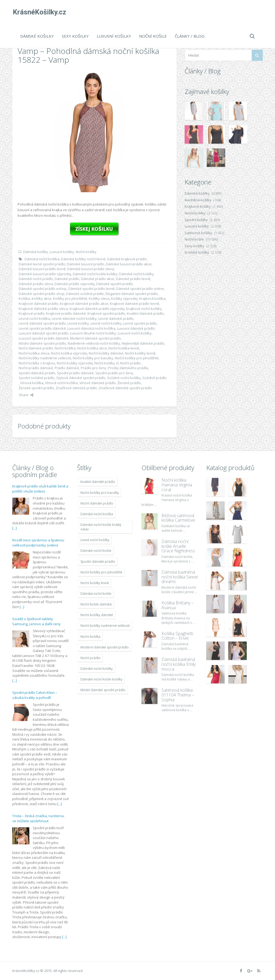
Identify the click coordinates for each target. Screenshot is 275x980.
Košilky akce (42, 298)
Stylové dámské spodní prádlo (81, 378)
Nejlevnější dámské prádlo (143, 343)
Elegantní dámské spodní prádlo (132, 294)
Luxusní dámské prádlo (136, 328)
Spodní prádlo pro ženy (114, 373)
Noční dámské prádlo (36, 348)
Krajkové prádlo (32, 313)
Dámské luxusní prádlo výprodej (45, 274)
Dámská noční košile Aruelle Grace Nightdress (178, 546)
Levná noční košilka (34, 318)
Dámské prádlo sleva (36, 284)
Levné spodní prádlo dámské (42, 328)
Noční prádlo (130, 363)
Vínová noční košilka (61, 383)
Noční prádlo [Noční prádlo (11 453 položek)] (90, 658)
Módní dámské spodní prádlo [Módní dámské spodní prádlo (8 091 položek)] (103, 690)
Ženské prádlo (129, 383)
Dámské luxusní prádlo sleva (91, 269)
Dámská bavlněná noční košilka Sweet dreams (180, 577)
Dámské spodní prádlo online (140, 289)
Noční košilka (65, 348)
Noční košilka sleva (34, 353)
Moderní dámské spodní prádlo (96, 338)
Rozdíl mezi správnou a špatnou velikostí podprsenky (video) (38, 543)
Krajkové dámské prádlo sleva (43, 309)
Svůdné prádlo (155, 378)
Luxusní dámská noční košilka (91, 328)
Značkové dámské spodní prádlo (125, 388)
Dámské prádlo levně (133, 279)
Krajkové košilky (198, 206)
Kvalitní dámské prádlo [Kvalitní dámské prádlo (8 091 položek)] (98, 482)
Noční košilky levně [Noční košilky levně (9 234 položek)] (95, 583)
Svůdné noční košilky (124, 378)
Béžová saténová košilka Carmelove (178, 518)
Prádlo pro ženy (94, 368)
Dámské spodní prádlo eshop (43, 289)
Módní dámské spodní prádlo (42, 343)
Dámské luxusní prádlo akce (129, 264)
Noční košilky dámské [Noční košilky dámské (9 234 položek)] (97, 615)
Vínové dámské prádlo (98, 383)
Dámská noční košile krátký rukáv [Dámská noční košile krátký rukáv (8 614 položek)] (101, 527)
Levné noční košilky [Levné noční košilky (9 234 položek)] (95, 540)
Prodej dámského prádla (128, 368)
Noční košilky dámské (106, 353)
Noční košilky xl (106, 363)
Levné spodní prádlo (140, 323)
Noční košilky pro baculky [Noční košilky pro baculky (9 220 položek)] (100, 493)
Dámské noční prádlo (36, 279)
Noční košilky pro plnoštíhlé (137, 358)
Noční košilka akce (92, 348)
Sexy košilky (75, 36)
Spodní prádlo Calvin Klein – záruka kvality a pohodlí (35, 695)
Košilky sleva (99, 298)
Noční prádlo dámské (36, 368)
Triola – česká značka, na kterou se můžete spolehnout (38, 818)
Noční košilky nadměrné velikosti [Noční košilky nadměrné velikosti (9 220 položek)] (105, 626)
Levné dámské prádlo (116, 318)
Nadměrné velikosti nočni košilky (94, 343)
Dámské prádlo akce (98, 279)
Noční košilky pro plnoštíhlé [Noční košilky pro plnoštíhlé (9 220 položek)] (101, 572)
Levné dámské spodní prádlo (42, 323)
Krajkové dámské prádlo (39, 304)
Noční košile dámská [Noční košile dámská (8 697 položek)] (96, 604)
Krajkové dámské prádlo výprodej (97, 309)
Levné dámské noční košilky (74, 318)
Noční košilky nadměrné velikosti (45, 358)
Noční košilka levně (124, 348)
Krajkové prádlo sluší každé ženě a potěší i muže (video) (40, 489)
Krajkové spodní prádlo (106, 313)
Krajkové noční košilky (144, 309)
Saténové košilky (198, 233)
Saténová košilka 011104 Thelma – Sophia (178, 695)
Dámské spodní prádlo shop (42, 294)
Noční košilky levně (140, 353)
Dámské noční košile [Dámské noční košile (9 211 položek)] (96, 551)
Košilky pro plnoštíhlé (70, 298)
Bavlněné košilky (198, 200)
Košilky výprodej (124, 298)
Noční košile (153, 36)
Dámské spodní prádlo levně (91, 289)
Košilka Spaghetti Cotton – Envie (177, 636)
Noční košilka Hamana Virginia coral (177, 485)
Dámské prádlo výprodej (75, 284)
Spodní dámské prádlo (37, 373)
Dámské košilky (37, 36)
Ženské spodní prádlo (36, 388)
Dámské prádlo (67, 279)
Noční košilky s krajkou (37, 363)
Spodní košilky (196, 220)
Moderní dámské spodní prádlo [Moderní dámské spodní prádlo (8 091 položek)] (105, 647)
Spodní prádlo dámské (75, 373)
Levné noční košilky (106, 323)
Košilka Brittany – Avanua (177, 605)
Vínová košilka (32, 383)
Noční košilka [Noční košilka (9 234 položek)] (90, 637)
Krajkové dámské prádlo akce (84, 304)
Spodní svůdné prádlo (37, 378)
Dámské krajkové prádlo (127, 259)
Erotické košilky (197, 252)
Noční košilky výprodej (75, 363)
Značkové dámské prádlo (76, 388)
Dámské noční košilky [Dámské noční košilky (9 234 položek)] (97, 669)
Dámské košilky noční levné (83, 259)
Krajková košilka (152, 298)
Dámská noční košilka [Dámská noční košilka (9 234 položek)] (97, 514)
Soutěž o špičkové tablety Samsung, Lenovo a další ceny (37, 621)
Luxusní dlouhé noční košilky (93, 333)
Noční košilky (86, 252)
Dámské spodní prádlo (115, 284)
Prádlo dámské (67, 368)
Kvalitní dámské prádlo (145, 313)
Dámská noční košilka (42, 259)
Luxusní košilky (114, 36)
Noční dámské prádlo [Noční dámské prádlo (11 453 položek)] (97, 503)
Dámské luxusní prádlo (86, 264)
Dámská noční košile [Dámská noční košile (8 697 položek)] (96, 594)
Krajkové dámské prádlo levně (134, 304)
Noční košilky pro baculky (93, 358)
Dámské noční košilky (136, 274)
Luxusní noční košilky (135, 333)
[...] (15, 528)
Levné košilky (78, 323)
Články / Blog (190, 36)
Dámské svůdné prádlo (85, 294)
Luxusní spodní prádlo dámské (44, 338)
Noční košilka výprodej (69, 353)
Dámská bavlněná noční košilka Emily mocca (179, 664)
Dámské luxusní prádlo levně (42, 269)
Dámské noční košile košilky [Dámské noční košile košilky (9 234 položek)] (101, 679)
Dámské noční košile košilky (95, 274)
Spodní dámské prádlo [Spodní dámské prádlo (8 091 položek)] (98, 562)
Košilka (24, 298)
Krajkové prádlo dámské (66, 313)
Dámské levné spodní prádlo (42, 264)
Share (26, 395)
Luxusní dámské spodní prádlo (44, 333)
